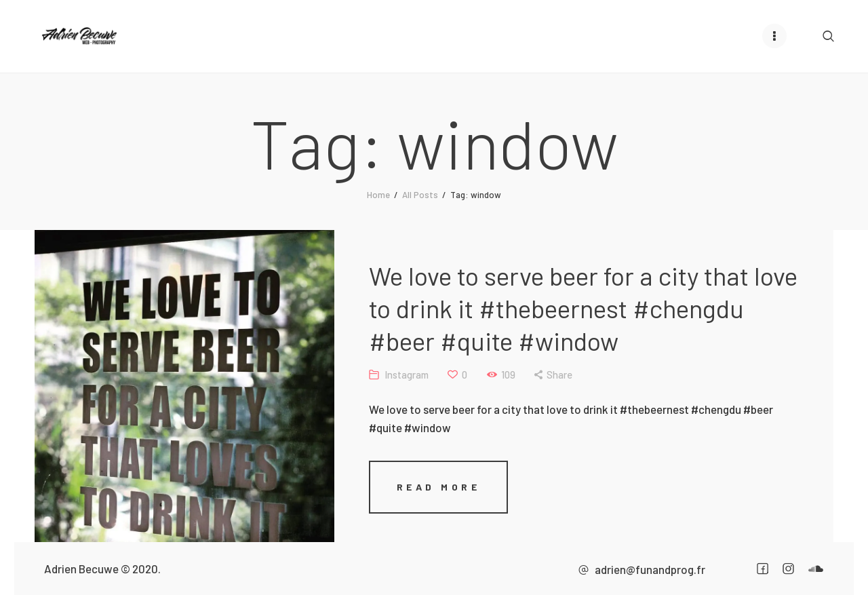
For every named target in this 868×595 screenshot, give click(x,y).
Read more (403, 486)
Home (378, 194)
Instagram (371, 374)
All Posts (420, 194)
